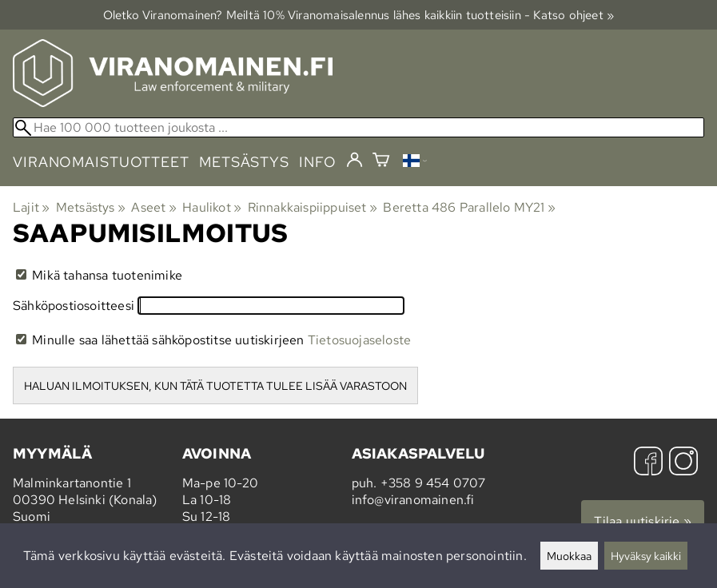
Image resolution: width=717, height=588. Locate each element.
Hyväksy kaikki (646, 556)
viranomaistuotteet (101, 162)
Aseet (153, 207)
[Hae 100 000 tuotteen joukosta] (358, 127)
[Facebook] (648, 463)
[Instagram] (683, 463)
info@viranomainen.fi (413, 500)
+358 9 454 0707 (433, 483)
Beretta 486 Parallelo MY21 (469, 207)
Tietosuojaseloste (359, 340)
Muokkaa (569, 556)
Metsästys (91, 207)
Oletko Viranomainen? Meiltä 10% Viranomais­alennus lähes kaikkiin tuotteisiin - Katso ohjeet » (359, 15)
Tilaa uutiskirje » (643, 521)
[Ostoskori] (381, 162)
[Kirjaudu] (355, 161)
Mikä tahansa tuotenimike (99, 275)
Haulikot (212, 207)
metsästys (244, 162)
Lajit (31, 207)
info (318, 162)
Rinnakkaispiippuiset (313, 207)
